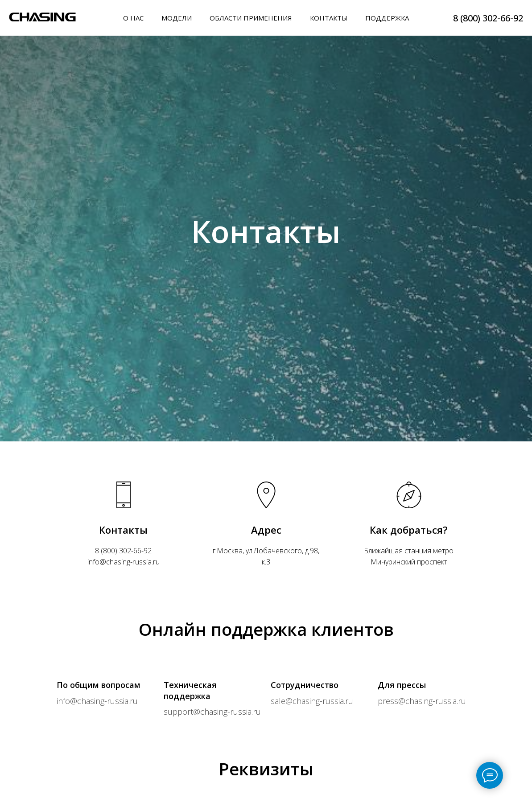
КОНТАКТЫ (329, 18)
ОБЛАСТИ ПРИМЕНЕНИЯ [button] (251, 18)
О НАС (133, 18)
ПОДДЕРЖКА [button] (387, 18)
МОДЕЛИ (177, 18)
